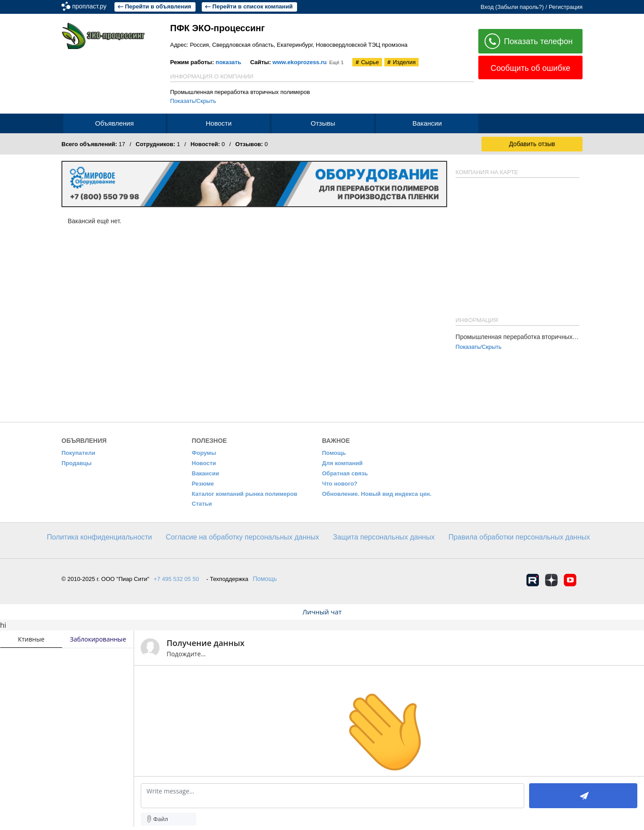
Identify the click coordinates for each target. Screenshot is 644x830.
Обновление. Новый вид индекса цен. (377, 494)
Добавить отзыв (532, 144)
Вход (487, 7)
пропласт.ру (128, 6)
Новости (204, 463)
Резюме (203, 484)
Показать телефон (529, 42)
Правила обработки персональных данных (519, 537)
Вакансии (206, 473)
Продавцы (77, 463)
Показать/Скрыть (193, 101)
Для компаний (342, 463)
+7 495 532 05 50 (176, 579)
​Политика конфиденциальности (99, 537)
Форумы (204, 453)
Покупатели (78, 453)
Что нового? (340, 484)
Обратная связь (345, 473)
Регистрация (566, 7)
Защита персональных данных (384, 537)
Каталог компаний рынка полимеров (245, 494)
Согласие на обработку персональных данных (242, 537)
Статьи (202, 504)
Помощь (334, 453)
